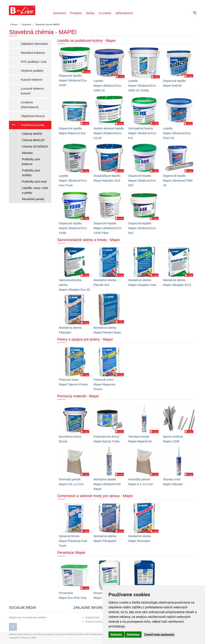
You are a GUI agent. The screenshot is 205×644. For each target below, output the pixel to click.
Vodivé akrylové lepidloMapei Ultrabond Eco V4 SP (109, 133)
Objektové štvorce (33, 116)
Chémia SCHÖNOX (35, 146)
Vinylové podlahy (32, 71)
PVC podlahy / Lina (34, 62)
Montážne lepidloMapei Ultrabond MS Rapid (107, 484)
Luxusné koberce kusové (32, 91)
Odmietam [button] (133, 634)
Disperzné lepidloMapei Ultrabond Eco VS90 (73, 228)
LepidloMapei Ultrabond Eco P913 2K (177, 133)
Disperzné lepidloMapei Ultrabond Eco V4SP (73, 80)
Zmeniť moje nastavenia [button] (159, 634)
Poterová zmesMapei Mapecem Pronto (105, 384)
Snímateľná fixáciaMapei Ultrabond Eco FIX (142, 133)
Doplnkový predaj (26, 125)
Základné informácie (34, 44)
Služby (90, 13)
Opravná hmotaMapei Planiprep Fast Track (73, 541)
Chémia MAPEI (32, 134)
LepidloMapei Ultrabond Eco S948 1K (107, 86)
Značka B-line (92, 618)
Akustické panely (33, 199)
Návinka (27, 153)
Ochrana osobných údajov (99, 622)
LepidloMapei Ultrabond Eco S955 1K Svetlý (142, 86)
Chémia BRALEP (33, 140)
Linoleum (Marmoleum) (30, 105)
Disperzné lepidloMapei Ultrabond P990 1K (178, 180)
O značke (105, 13)
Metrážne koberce (33, 53)
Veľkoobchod (124, 13)
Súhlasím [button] (116, 634)
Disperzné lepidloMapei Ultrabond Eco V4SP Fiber (107, 228)
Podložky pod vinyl (34, 181)
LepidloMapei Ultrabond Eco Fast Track (73, 180)
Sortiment (60, 13)
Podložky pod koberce (31, 162)
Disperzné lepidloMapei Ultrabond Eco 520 (142, 180)
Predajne (76, 13)
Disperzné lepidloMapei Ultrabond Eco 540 (142, 228)
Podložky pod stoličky (31, 173)
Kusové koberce (32, 80)
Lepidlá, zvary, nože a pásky (35, 190)
